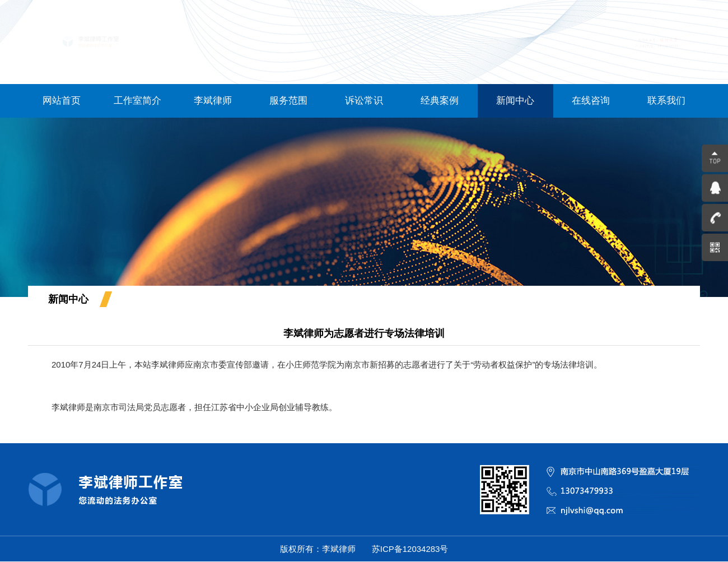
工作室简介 (137, 101)
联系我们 (666, 101)
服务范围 (288, 101)
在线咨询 (591, 101)
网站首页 (62, 101)
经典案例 (440, 101)
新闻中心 (515, 101)
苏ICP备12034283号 (409, 549)
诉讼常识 (364, 101)
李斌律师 (213, 101)
